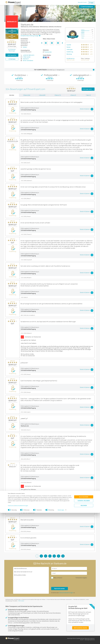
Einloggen (91, 3)
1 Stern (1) (88, 95)
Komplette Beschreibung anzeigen (30, 36)
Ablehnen (84, 637)
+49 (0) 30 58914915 (29, 55)
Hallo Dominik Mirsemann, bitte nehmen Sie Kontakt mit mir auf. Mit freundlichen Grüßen (31, 580)
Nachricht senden (60, 588)
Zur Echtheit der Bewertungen (12, 50)
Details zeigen (61, 641)
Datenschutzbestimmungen (21, 637)
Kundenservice (71, 58)
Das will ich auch (82, 2)
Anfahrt (25, 47)
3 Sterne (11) (58, 95)
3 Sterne (83, 34)
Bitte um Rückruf (58, 578)
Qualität (69, 45)
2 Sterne (83, 36)
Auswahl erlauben (84, 632)
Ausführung (70, 52)
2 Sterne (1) (73, 95)
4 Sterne (83, 32)
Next (62, 43)
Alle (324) (12, 95)
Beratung (69, 54)
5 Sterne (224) (27, 95)
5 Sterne (83, 30)
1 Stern (82, 38)
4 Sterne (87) (42, 95)
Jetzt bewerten (12, 55)
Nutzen (69, 47)
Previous (42, 43)
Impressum (11, 637)
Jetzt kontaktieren (87, 7)
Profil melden (21, 601)
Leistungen (70, 49)
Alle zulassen (84, 628)
